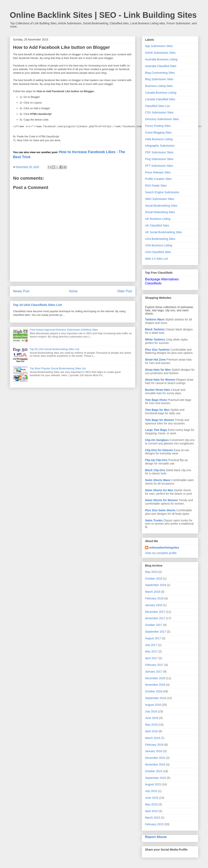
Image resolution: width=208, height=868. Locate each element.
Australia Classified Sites (161, 66)
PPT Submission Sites (159, 166)
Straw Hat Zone (155, 360)
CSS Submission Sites (159, 112)
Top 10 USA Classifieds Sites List (37, 305)
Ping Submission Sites (159, 159)
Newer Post (21, 291)
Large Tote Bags (156, 430)
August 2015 (153, 784)
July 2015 (151, 791)
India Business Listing (159, 139)
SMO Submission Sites (160, 199)
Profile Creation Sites (158, 179)
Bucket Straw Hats (158, 390)
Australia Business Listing (161, 59)
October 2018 (154, 579)
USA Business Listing (159, 245)
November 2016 (155, 685)
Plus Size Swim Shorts (160, 510)
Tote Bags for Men (157, 410)
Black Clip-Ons (155, 470)
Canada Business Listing (161, 93)
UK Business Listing (158, 219)
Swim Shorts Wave (158, 480)
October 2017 (154, 625)
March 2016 (153, 738)
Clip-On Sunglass (157, 440)
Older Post (125, 291)
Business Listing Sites (159, 86)
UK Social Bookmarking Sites (164, 232)
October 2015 (154, 771)
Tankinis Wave (155, 319)
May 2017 (151, 651)
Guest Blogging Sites (158, 132)
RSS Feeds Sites (156, 186)
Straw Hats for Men (158, 370)
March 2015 (153, 818)
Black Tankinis (155, 329)
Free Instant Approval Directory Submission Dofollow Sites (64, 330)
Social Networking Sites (160, 212)
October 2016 (154, 691)
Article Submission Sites (160, 53)
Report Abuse (156, 837)
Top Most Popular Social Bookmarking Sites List (58, 368)
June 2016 (152, 718)
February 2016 (154, 745)
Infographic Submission (160, 146)
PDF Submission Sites (159, 152)
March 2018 (153, 592)
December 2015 (155, 758)
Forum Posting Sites (158, 126)
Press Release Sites (158, 172)
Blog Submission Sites (159, 79)
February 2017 (154, 665)
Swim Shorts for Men (159, 490)
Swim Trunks (154, 520)
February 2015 (154, 824)
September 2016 (156, 698)
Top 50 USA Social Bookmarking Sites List (54, 349)
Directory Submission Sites (162, 119)
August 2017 (153, 638)
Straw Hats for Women (160, 380)
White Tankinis (155, 340)
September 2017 (156, 632)
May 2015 (151, 804)
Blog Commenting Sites (160, 73)
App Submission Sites (159, 46)
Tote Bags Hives (156, 400)
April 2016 (151, 731)
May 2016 (151, 725)
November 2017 (155, 618)
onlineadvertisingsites (164, 548)
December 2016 (155, 678)
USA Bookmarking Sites (160, 239)
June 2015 (152, 798)
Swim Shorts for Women (161, 500)
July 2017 (151, 645)
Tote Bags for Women (160, 420)
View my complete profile (161, 553)
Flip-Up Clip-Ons (156, 460)
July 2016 (151, 711)
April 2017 (151, 658)
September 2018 (156, 585)
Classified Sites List (157, 106)
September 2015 (156, 778)
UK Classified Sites (157, 225)
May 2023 (151, 572)
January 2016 (154, 751)
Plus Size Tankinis (157, 350)
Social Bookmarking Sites (161, 206)
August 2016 (153, 705)
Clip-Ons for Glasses (159, 450)
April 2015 (151, 811)
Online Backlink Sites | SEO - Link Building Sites (103, 15)
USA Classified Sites (158, 252)
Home (73, 291)
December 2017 (155, 612)
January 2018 (154, 605)
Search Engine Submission (162, 192)
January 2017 (154, 672)
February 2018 (154, 598)
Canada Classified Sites (160, 99)
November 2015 (155, 764)
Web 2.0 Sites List (157, 259)
